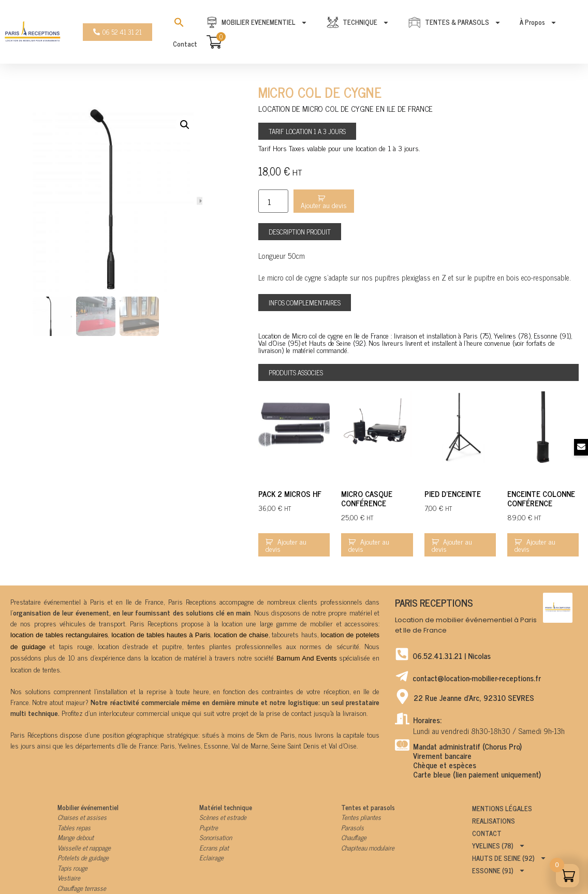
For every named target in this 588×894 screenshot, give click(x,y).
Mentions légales (502, 808)
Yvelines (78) (499, 846)
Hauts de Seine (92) (509, 858)
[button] (300, 232)
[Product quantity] (273, 201)
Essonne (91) (499, 871)
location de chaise (241, 635)
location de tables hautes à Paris (161, 635)
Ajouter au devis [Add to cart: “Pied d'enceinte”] (452, 545)
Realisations (494, 821)
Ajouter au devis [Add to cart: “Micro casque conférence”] (369, 545)
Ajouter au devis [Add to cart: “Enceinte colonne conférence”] (535, 545)
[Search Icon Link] (179, 22)
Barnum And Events (306, 658)
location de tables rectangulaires (59, 635)
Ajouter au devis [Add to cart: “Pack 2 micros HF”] (286, 545)
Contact (185, 44)
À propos (538, 23)
